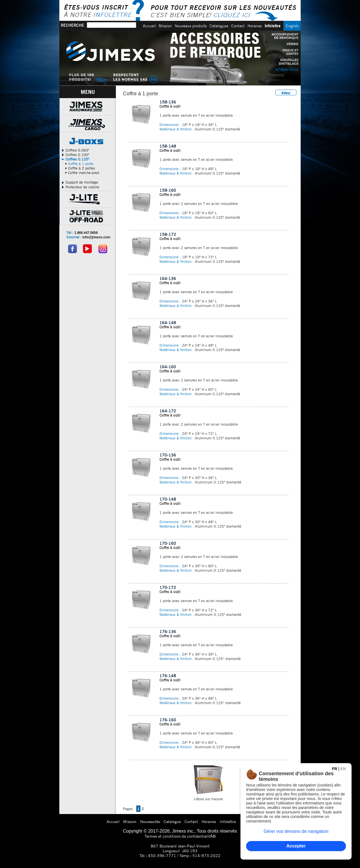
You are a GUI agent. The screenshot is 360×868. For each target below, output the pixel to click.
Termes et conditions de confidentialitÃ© (180, 836)
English (292, 26)
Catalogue (172, 821)
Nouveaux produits (191, 26)
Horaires (255, 26)
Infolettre (273, 26)
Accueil (149, 26)
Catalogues (219, 26)
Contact (238, 26)
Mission (165, 26)
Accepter (296, 846)
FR (335, 769)
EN (343, 769)
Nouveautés (150, 821)
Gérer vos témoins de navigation (296, 831)
